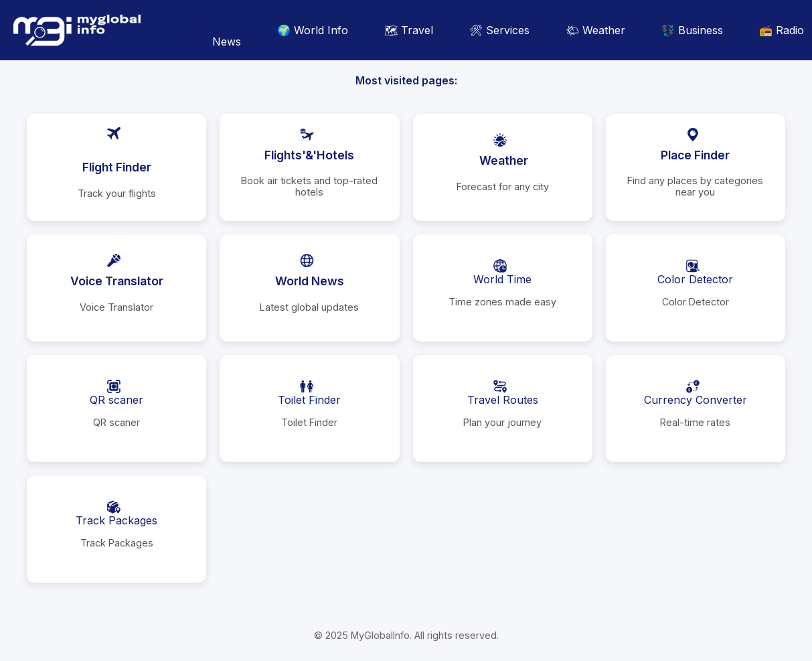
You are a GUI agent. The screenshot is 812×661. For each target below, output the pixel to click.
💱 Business (692, 30)
